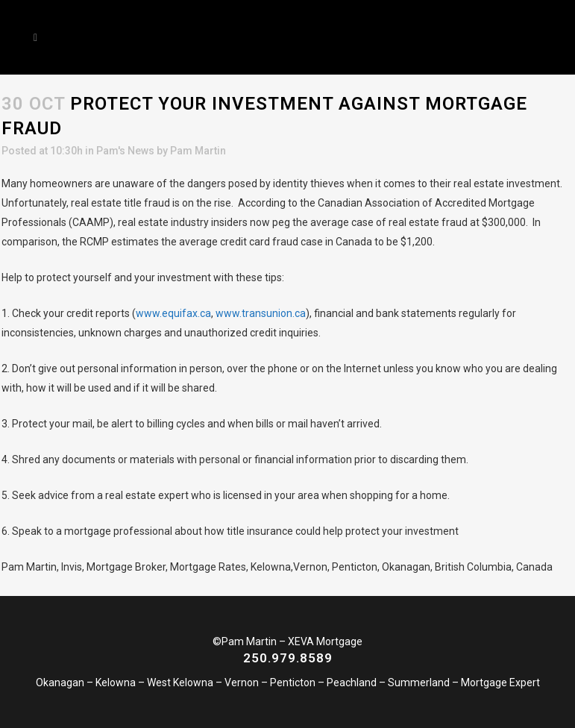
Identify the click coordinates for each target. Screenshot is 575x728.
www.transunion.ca (261, 313)
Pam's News (125, 151)
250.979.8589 (288, 658)
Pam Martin (198, 151)
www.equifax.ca (173, 313)
